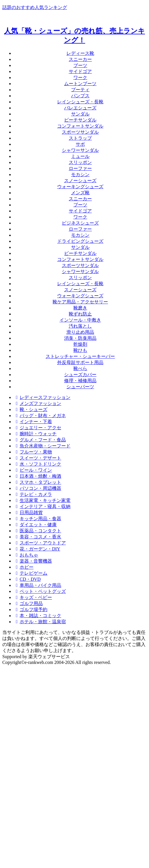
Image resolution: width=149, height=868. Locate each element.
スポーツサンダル (80, 132)
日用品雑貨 (28, 513)
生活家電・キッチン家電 (42, 500)
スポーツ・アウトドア (40, 543)
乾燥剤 (80, 344)
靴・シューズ (31, 409)
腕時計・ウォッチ (35, 434)
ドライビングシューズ (80, 241)
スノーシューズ (80, 181)
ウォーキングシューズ (80, 187)
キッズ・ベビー (33, 597)
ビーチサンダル (80, 120)
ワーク (80, 78)
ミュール (80, 156)
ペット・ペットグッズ (40, 591)
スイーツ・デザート (38, 458)
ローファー (80, 168)
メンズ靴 (80, 193)
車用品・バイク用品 (38, 585)
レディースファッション (42, 397)
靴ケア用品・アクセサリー (80, 302)
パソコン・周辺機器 (38, 488)
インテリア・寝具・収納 (42, 506)
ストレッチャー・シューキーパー (80, 356)
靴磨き (80, 308)
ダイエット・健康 (35, 525)
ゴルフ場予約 (31, 610)
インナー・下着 (33, 422)
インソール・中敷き (80, 320)
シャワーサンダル (80, 150)
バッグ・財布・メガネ (40, 416)
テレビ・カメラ (33, 494)
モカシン (80, 174)
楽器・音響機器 (33, 561)
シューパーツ (80, 387)
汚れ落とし (80, 326)
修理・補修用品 (80, 381)
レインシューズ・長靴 (80, 102)
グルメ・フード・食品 (40, 440)
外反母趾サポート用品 (80, 362)
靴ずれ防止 (80, 314)
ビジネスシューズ (80, 223)
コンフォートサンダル (80, 126)
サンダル (80, 114)
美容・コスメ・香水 (38, 537)
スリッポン (80, 162)
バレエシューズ (80, 108)
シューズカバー (80, 375)
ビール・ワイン (33, 470)
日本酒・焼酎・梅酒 (38, 476)
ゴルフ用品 (28, 603)
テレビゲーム (31, 573)
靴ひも (80, 350)
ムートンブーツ (80, 84)
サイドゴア (80, 71)
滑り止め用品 (80, 332)
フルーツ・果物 (33, 452)
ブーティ (80, 90)
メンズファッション (38, 403)
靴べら (80, 368)
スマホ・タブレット (38, 482)
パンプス (80, 96)
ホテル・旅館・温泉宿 (40, 622)
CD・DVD (27, 579)
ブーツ (80, 65)
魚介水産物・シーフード (42, 446)
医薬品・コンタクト (38, 531)
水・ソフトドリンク (38, 464)
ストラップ (80, 138)
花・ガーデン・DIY (37, 549)
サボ (80, 144)
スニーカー (80, 59)
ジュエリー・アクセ (38, 428)
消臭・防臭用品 (80, 338)
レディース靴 (80, 53)
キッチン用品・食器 (38, 519)
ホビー (24, 567)
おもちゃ (26, 555)
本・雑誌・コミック (38, 616)
